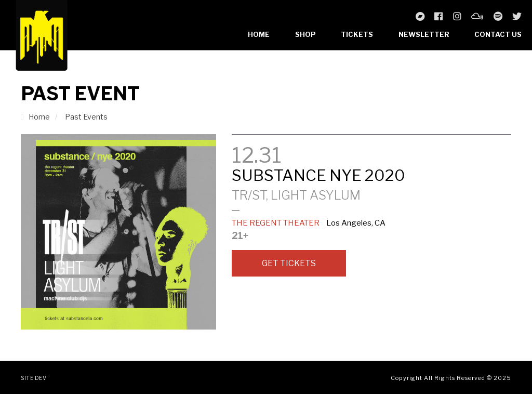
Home (259, 34)
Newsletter (424, 34)
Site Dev (34, 378)
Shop (305, 34)
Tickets (357, 34)
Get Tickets (289, 263)
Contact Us (498, 34)
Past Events (86, 117)
